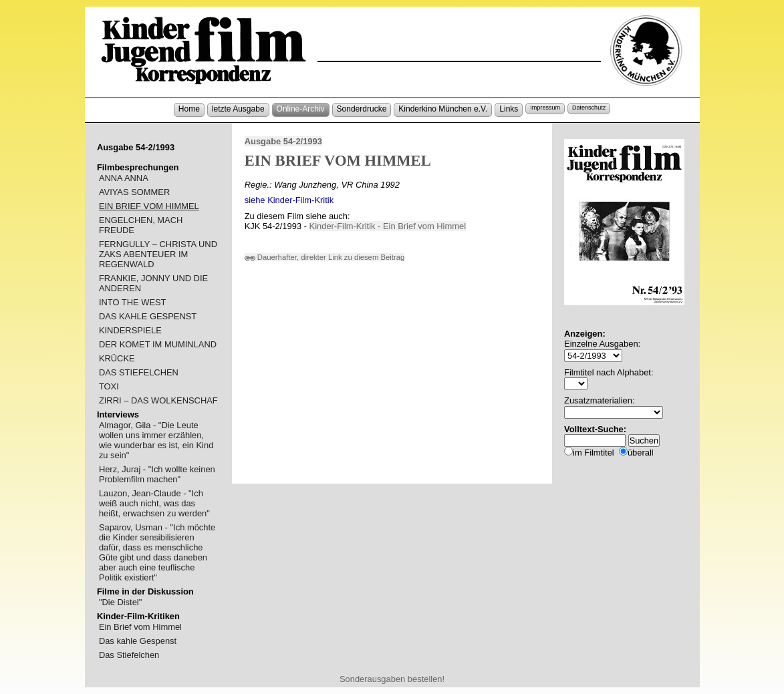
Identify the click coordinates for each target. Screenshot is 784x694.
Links (509, 109)
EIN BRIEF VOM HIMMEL (149, 206)
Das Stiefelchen (129, 655)
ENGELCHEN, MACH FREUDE (141, 225)
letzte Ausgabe (238, 109)
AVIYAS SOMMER (134, 192)
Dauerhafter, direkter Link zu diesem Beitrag (325, 257)
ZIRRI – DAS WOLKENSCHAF (158, 400)
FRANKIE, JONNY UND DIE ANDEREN (153, 283)
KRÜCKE (117, 358)
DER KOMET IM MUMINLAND (158, 344)
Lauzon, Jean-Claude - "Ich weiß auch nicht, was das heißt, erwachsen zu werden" (154, 503)
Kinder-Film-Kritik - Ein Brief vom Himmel (388, 226)
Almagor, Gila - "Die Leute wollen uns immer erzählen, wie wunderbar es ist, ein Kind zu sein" (156, 440)
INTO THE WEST (133, 302)
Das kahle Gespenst (138, 641)
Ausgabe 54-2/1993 (283, 141)
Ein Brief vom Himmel (140, 627)
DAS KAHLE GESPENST (148, 316)
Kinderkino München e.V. (443, 109)
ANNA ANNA (124, 178)
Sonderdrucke (362, 109)
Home (189, 109)
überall (641, 453)
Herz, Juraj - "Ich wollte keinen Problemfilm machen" (157, 474)
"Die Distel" (120, 602)
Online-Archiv (301, 109)
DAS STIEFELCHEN (139, 372)
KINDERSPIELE (130, 330)
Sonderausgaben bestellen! (392, 679)
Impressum (545, 108)
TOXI (109, 386)
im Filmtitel (594, 453)
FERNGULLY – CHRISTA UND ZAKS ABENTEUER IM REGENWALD (158, 254)
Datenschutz (589, 108)
